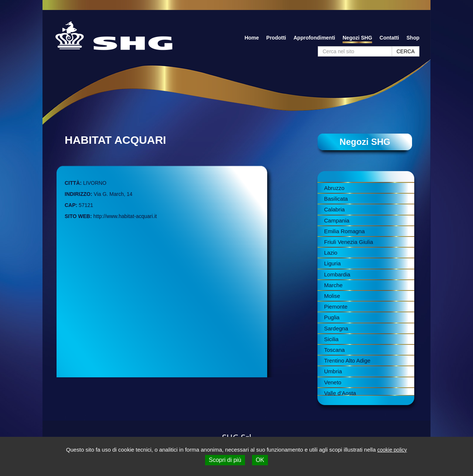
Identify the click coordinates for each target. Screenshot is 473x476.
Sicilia (331, 339)
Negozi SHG (357, 38)
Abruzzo (334, 188)
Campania (337, 220)
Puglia (332, 317)
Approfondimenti (314, 38)
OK (260, 460)
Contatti (389, 38)
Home (252, 38)
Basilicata (336, 199)
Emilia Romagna (344, 231)
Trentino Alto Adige (347, 361)
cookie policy (392, 450)
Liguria (332, 263)
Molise (332, 296)
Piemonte (336, 307)
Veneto (333, 382)
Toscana (334, 350)
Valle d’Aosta (340, 393)
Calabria (334, 209)
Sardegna (336, 328)
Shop (413, 38)
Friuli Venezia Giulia (349, 242)
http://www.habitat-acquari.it (125, 216)
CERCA (406, 51)
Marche (333, 285)
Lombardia (337, 274)
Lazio (331, 253)
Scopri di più (225, 460)
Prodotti (276, 38)
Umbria (333, 371)
